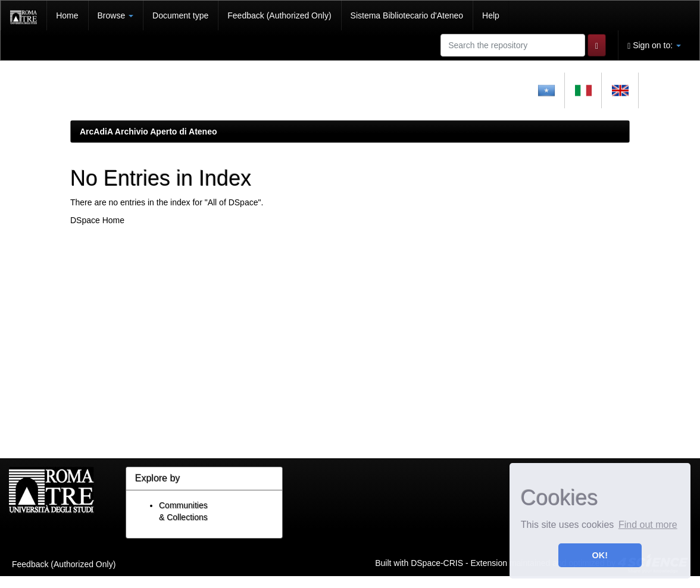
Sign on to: (654, 46)
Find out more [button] (648, 525)
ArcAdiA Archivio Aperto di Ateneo (149, 132)
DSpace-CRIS (437, 562)
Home (67, 15)
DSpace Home (97, 220)
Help (491, 15)
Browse (116, 15)
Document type (180, 15)
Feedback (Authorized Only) (279, 15)
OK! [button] (600, 555)
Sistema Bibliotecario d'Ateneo (407, 15)
